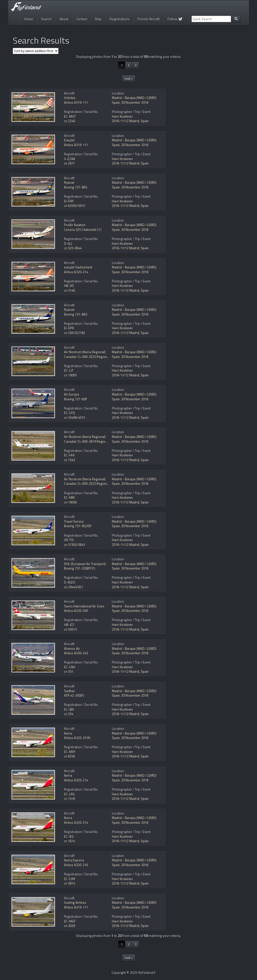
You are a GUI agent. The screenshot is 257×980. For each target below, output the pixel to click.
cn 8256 (69, 756)
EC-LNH (70, 667)
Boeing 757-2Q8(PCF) (80, 568)
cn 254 (69, 714)
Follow (175, 19)
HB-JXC (69, 286)
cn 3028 (69, 926)
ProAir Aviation (75, 225)
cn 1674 (69, 841)
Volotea (70, 98)
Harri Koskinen (122, 116)
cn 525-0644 (73, 248)
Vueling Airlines (75, 902)
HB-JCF (69, 625)
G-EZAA (70, 159)
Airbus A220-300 (76, 611)
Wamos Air (72, 649)
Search (46, 19)
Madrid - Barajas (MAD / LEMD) (134, 98)
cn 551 (69, 671)
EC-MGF (70, 921)
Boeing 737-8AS (76, 187)
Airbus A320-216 (76, 865)
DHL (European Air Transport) (85, 564)
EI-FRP (69, 201)
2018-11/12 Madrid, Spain (130, 121)
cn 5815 (69, 883)
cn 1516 (69, 799)
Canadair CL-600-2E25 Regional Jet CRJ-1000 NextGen (102, 357)
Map (98, 19)
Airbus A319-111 (76, 102)
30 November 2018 (135, 102)
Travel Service (74, 521)
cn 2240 (69, 121)
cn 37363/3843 (74, 545)
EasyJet (69, 140)
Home (29, 19)
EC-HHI (69, 455)
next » (129, 79)
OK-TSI (69, 540)
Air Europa (71, 394)
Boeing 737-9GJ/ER (78, 526)
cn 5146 (69, 290)
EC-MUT (70, 116)
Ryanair (69, 182)
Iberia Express (74, 860)
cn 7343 (69, 460)
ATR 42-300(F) (74, 695)
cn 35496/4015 (74, 417)
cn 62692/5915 (74, 206)
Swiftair (69, 691)
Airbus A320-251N (77, 738)
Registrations (120, 19)
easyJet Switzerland (78, 267)
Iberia (68, 733)
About (64, 19)
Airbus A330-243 (76, 653)
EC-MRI (69, 497)
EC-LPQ (69, 413)
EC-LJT (69, 370)
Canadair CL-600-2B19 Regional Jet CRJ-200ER (97, 441)
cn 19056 (70, 502)
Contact (82, 19)
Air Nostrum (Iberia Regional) (85, 352)
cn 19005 (70, 375)
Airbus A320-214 (76, 272)
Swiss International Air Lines (84, 606)
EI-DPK (69, 328)
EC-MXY (70, 752)
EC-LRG (69, 794)
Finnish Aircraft (149, 19)
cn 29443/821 (74, 587)
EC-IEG (69, 836)
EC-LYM (69, 879)
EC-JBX (69, 709)
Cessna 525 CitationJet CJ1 (83, 230)
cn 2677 (69, 163)
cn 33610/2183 (74, 333)
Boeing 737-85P (76, 399)
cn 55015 (70, 629)
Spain (116, 102)
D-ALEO (70, 582)
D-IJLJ (68, 244)
